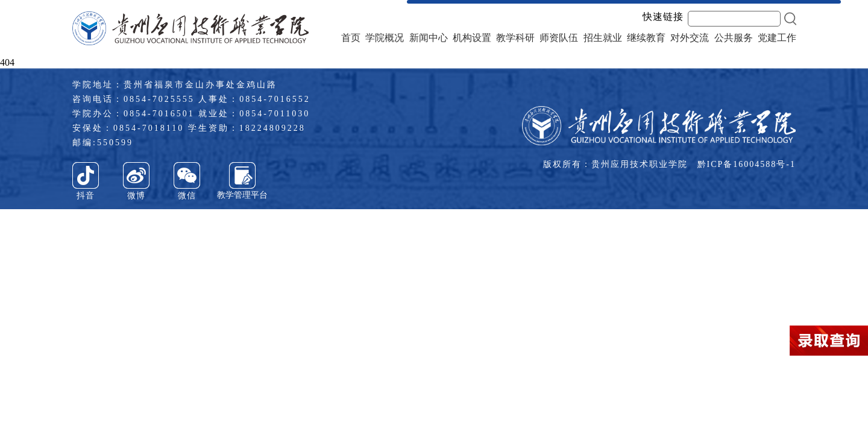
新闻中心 (429, 38)
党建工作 (777, 38)
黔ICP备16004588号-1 (747, 164)
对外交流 (690, 38)
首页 (351, 38)
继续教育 (646, 38)
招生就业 (603, 38)
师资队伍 (559, 38)
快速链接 (663, 17)
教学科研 (515, 38)
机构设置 (472, 38)
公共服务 (734, 38)
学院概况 (385, 38)
